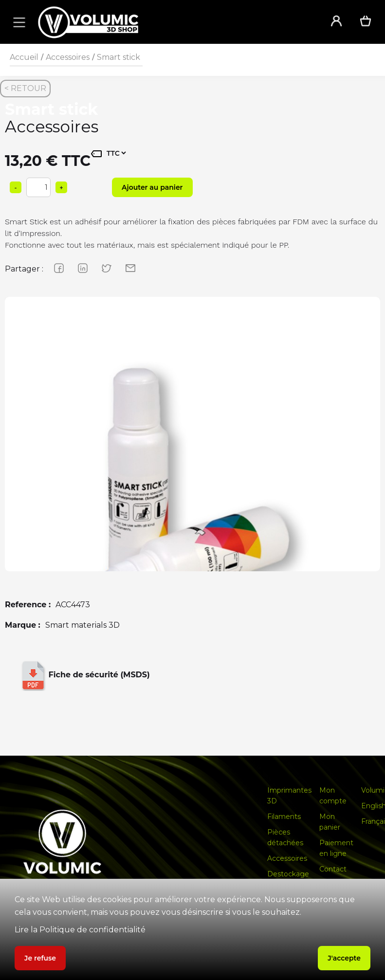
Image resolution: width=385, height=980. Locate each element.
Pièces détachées (285, 837)
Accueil (24, 57)
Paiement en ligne (336, 848)
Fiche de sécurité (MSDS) (84, 675)
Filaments (284, 817)
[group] (192, 484)
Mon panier (330, 822)
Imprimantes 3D (289, 796)
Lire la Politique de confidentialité (80, 930)
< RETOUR (25, 88)
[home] (171, 22)
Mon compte (333, 796)
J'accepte (344, 958)
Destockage (288, 874)
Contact (333, 869)
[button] (18, 22)
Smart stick (119, 57)
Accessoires (68, 57)
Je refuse (40, 958)
